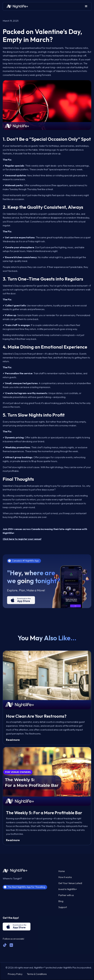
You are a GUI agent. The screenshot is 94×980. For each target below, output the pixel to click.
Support (63, 907)
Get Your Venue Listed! (70, 883)
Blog (61, 901)
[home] (16, 6)
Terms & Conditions (37, 974)
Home (62, 871)
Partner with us (66, 895)
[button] (86, 6)
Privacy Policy (15, 974)
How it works (65, 877)
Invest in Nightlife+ (68, 889)
